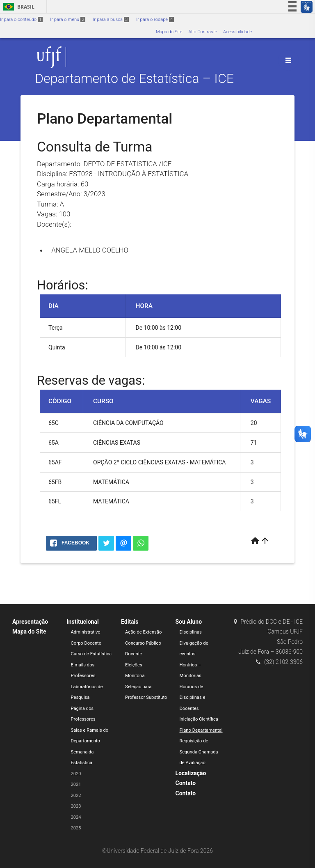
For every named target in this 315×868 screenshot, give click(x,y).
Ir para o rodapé (155, 20)
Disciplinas (191, 632)
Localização (191, 773)
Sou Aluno (189, 622)
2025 (76, 828)
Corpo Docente (86, 643)
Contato (186, 783)
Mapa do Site (169, 32)
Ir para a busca (111, 20)
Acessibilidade (237, 32)
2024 (76, 817)
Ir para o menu (68, 20)
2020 (76, 774)
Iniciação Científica (199, 719)
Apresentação (30, 622)
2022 (76, 796)
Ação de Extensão (143, 632)
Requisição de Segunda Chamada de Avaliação (199, 752)
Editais (130, 622)
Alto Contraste (203, 32)
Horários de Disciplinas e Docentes (193, 698)
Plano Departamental (201, 730)
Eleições (134, 665)
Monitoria (135, 676)
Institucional (83, 622)
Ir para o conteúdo (21, 20)
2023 (76, 806)
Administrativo (86, 632)
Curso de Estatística (91, 654)
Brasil (17, 7)
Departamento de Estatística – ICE (134, 79)
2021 (76, 784)
